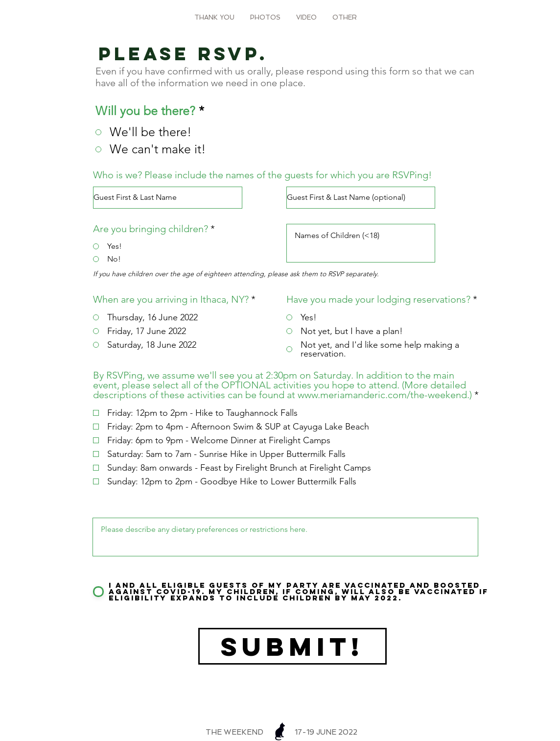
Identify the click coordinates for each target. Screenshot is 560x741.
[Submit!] (292, 646)
